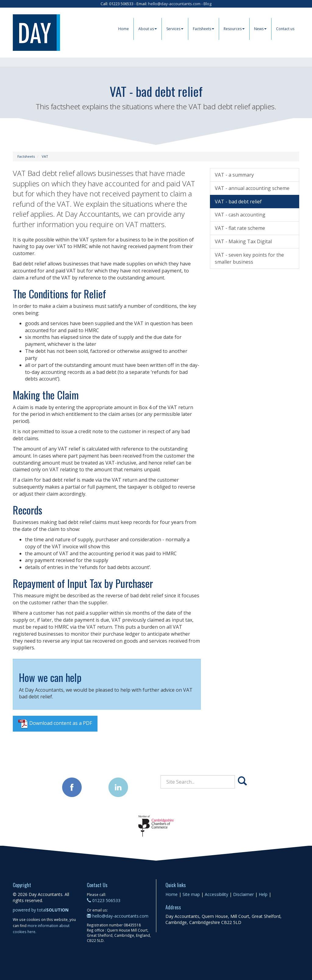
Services (175, 29)
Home (124, 29)
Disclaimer (243, 894)
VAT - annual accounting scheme (252, 188)
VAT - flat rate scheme (240, 228)
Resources (234, 29)
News (260, 29)
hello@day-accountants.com (174, 4)
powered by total (41, 910)
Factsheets (204, 29)
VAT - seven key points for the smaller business (249, 258)
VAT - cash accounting (240, 215)
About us (148, 29)
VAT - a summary (234, 175)
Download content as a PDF (55, 724)
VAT (45, 156)
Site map (191, 894)
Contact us (285, 29)
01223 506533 (104, 900)
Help (263, 894)
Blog (207, 4)
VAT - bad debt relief (238, 202)
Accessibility (216, 894)
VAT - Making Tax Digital (243, 241)
